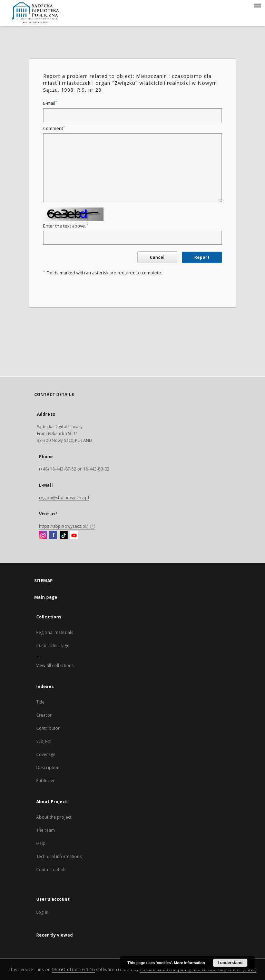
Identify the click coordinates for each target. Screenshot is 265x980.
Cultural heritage (53, 645)
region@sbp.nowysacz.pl (64, 498)
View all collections (55, 665)
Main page (46, 597)
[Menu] (257, 6)
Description (48, 767)
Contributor (48, 728)
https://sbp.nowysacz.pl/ (67, 526)
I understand (230, 963)
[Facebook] (53, 535)
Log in (42, 912)
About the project (54, 817)
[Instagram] (43, 535)
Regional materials (55, 632)
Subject (43, 741)
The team (46, 830)
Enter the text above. (66, 226)
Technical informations (59, 856)
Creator (44, 715)
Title (41, 702)
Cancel (157, 257)
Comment (54, 128)
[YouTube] (74, 535)
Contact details (51, 870)
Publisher (46, 781)
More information (189, 963)
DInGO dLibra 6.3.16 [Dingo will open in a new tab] (73, 969)
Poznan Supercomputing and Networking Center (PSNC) (198, 969)
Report (202, 257)
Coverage (46, 754)
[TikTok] (64, 535)
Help (41, 843)
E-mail (50, 103)
